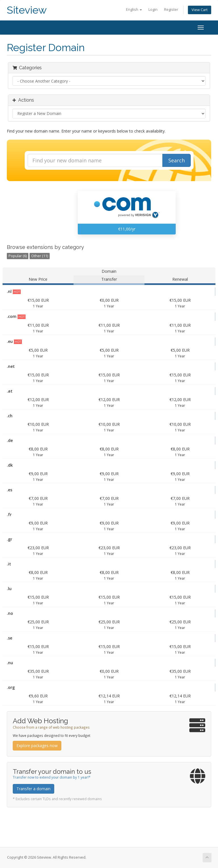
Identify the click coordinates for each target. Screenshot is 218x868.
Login (153, 10)
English (134, 10)
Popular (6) (18, 256)
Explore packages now (37, 746)
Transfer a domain (33, 789)
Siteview (27, 10)
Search (177, 160)
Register (171, 10)
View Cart (200, 10)
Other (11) (40, 256)
